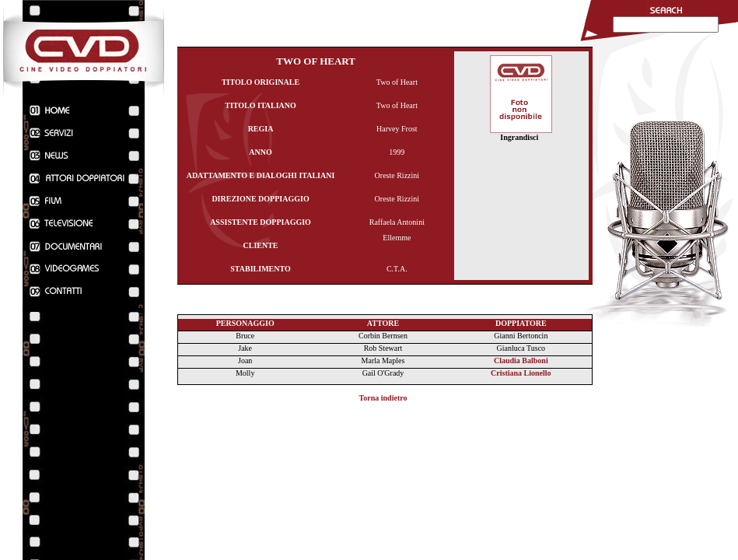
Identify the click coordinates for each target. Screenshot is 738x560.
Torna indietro (383, 398)
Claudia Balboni (521, 360)
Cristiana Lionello (521, 373)
